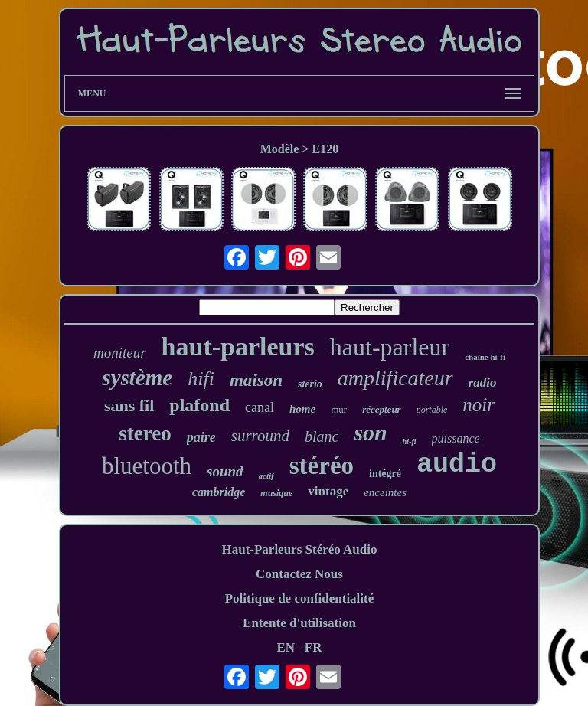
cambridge (219, 492)
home (302, 409)
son (370, 432)
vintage (328, 491)
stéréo (322, 466)
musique (276, 493)
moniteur (120, 353)
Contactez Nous (299, 574)
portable (432, 410)
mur (339, 409)
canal (260, 407)
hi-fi (410, 441)
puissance (456, 438)
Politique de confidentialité (300, 598)
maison (256, 380)
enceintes (385, 492)
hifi (201, 379)
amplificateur (395, 378)
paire (201, 437)
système (137, 378)
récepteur (382, 409)
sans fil (129, 405)
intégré (385, 474)
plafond (199, 405)
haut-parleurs (238, 346)
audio (457, 465)
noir (479, 405)
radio (483, 382)
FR (314, 647)
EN (286, 647)
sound (225, 471)
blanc (322, 436)
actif (266, 476)
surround (260, 436)
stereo (145, 433)
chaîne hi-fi (485, 357)
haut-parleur (390, 347)
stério (310, 384)
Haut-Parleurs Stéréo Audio (299, 549)
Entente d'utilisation (299, 623)
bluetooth (147, 466)
